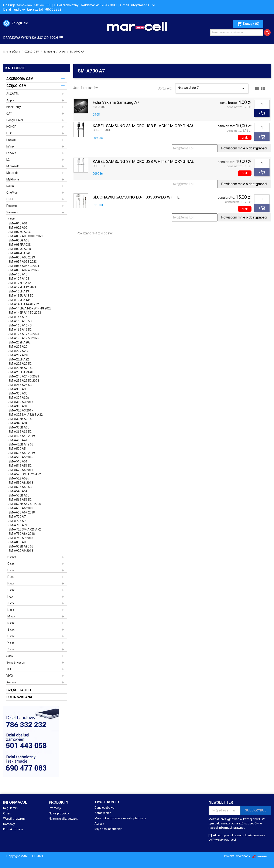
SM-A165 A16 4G (20, 325)
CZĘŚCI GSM (16, 86)
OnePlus (12, 193)
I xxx (10, 597)
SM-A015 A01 (18, 223)
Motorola (12, 173)
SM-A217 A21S (19, 355)
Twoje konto (107, 802)
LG (8, 160)
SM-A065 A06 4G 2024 (24, 266)
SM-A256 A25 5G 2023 (24, 381)
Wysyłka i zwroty (14, 819)
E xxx (11, 577)
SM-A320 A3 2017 (21, 410)
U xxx (11, 636)
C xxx (11, 564)
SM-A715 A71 (18, 525)
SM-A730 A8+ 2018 (22, 534)
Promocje (55, 808)
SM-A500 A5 (17, 449)
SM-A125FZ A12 (20, 283)
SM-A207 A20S (19, 351)
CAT (9, 113)
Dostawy (9, 824)
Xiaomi (11, 682)
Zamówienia (103, 813)
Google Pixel (15, 120)
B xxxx (12, 557)
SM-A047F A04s (19, 253)
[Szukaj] (237, 33)
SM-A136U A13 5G (21, 296)
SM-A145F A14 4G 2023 (25, 304)
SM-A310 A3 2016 (21, 402)
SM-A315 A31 (18, 406)
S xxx (11, 630)
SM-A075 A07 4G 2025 (24, 270)
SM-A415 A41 (18, 440)
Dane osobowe (105, 808)
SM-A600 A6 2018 (21, 508)
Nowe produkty (59, 813)
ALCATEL (13, 94)
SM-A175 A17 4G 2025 (24, 334)
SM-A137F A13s (19, 300)
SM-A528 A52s (19, 478)
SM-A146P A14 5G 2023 (25, 313)
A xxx (11, 219)
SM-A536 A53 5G (20, 487)
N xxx (11, 623)
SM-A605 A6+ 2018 (22, 512)
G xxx (11, 590)
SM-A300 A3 (17, 389)
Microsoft (13, 166)
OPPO (10, 199)
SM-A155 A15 (18, 317)
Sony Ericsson (16, 662)
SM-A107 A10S (19, 279)
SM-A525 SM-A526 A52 (25, 474)
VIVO (10, 676)
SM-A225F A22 (19, 359)
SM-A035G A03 (19, 240)
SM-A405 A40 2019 (22, 436)
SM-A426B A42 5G (21, 444)
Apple (10, 100)
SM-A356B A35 (19, 427)
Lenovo (11, 153)
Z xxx (11, 649)
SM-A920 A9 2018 (21, 551)
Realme (12, 206)
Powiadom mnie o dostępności (244, 148)
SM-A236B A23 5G (21, 368)
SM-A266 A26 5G (20, 385)
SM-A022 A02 (18, 228)
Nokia (10, 186)
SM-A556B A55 (19, 495)
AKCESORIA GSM (20, 79)
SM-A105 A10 (18, 274)
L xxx (11, 610)
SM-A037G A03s (20, 249)
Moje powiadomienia (108, 829)
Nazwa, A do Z (212, 88)
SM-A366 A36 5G (20, 432)
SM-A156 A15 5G (20, 321)
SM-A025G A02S (20, 232)
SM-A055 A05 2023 (22, 257)
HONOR (11, 127)
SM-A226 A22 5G (20, 364)
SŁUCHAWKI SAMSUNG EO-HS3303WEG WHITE (136, 197)
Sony (10, 656)
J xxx (11, 603)
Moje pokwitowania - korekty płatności (120, 818)
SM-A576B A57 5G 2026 (25, 504)
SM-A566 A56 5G (20, 500)
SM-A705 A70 (18, 521)
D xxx (11, 570)
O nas (7, 813)
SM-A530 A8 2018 (21, 483)
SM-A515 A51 (18, 461)
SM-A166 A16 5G (20, 330)
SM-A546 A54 (18, 491)
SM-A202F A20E (20, 342)
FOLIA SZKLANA (19, 697)
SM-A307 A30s (19, 398)
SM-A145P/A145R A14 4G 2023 (30, 308)
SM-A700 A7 (17, 517)
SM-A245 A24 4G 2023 (24, 376)
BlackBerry (14, 107)
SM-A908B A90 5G (21, 546)
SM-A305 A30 (18, 393)
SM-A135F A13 (19, 291)
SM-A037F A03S (20, 245)
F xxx (11, 583)
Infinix (10, 146)
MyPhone (13, 179)
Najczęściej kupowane (64, 819)
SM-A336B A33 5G (21, 419)
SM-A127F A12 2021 (22, 287)
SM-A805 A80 (18, 542)
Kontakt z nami (13, 829)
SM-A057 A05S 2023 (23, 262)
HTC (9, 133)
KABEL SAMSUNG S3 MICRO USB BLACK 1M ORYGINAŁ (143, 126)
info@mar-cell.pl (143, 5)
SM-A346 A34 (18, 423)
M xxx (11, 616)
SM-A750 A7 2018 (21, 538)
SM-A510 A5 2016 (21, 457)
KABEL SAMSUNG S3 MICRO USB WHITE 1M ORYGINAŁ (143, 162)
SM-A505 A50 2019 (22, 453)
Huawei (11, 140)
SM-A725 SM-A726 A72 (25, 529)
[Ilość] (262, 104)
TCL (9, 669)
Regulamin (10, 808)
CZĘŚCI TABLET (19, 690)
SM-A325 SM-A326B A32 (26, 415)
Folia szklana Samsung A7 (116, 103)
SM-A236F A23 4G (21, 372)
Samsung (13, 212)
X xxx (11, 643)
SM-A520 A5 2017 (21, 470)
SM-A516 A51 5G (20, 466)
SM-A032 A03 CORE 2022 (26, 236)
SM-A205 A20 (18, 347)
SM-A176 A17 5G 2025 (24, 338)
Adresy (99, 824)
